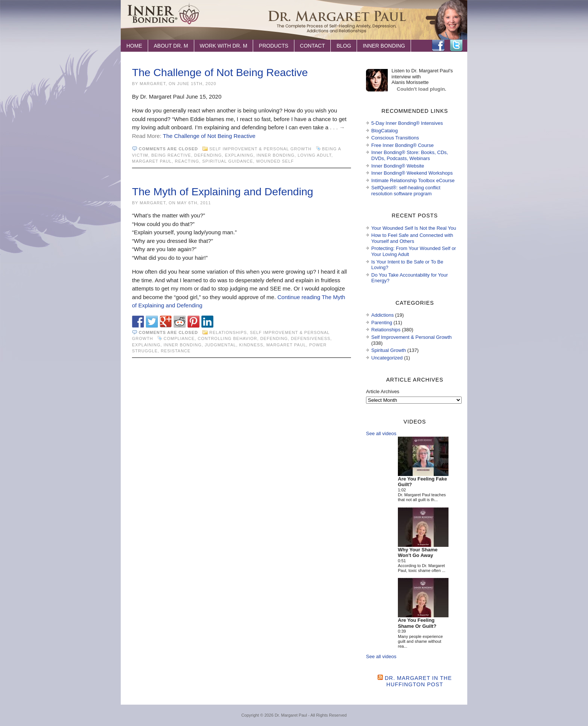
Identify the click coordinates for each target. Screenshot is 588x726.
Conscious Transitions (395, 138)
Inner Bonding (384, 46)
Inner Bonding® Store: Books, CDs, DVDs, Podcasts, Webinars (410, 155)
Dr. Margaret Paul (291, 715)
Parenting (382, 323)
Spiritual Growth (388, 350)
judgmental (220, 345)
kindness (251, 345)
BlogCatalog (385, 131)
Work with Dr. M (224, 46)
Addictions (382, 315)
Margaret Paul (152, 161)
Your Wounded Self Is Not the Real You (414, 228)
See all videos (381, 433)
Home (134, 46)
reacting (187, 161)
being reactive (171, 155)
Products (274, 46)
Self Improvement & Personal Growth (260, 149)
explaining (239, 155)
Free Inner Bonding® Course (402, 145)
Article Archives (383, 391)
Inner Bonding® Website (398, 166)
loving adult (315, 155)
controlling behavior (227, 338)
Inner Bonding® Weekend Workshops (412, 173)
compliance (179, 338)
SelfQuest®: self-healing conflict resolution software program (406, 191)
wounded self (275, 161)
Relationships (228, 332)
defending (208, 155)
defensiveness (311, 338)
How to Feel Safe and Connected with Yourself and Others (412, 238)
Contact (313, 46)
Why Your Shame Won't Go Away (418, 553)
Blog (344, 46)
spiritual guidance (228, 161)
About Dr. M (171, 46)
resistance (176, 351)
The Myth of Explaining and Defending (223, 192)
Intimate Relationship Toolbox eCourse (413, 180)
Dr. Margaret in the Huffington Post (418, 681)
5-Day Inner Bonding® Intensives (407, 123)
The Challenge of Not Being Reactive (220, 72)
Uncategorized (387, 358)
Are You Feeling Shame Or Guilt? (417, 623)
